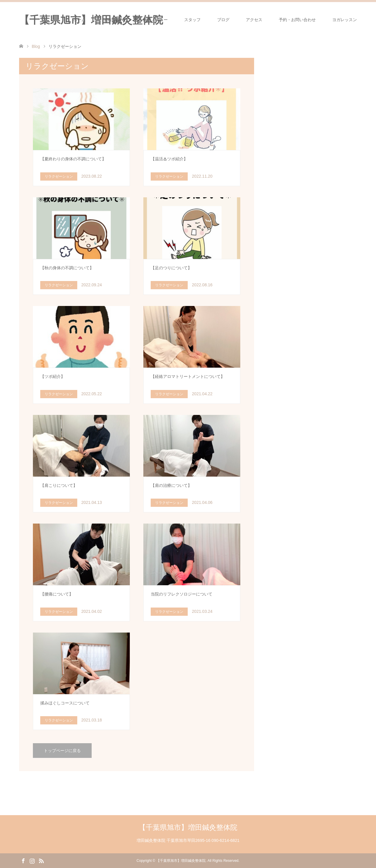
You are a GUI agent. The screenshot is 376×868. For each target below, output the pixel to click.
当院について (114, 20)
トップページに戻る (62, 751)
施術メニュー (155, 20)
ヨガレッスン (345, 20)
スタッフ (192, 20)
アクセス (254, 20)
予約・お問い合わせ (297, 20)
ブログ (223, 20)
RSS (41, 860)
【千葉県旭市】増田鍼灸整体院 (188, 827)
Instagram (32, 860)
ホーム (79, 20)
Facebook (23, 860)
